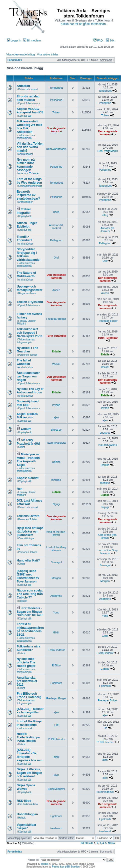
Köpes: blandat (28, 478)
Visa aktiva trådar (48, 54)
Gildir (56, 632)
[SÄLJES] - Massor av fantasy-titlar (30, 711)
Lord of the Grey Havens (56, 549)
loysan (56, 405)
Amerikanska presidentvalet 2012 (27, 681)
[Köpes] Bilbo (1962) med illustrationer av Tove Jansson (28, 576)
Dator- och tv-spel (28, 89)
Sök (110, 40)
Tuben (56, 112)
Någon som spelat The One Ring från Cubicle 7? (30, 594)
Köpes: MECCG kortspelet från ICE (30, 111)
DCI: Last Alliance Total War (29, 502)
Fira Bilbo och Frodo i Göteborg (29, 695)
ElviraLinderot (56, 650)
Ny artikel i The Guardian (27, 350)
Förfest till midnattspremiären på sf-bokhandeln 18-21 (30, 629)
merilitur (56, 480)
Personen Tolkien (28, 355)
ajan (56, 417)
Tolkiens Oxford (28, 516)
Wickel (56, 364)
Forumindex (15, 60)
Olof (56, 258)
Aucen (56, 290)
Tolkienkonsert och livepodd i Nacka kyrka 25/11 (30, 333)
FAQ (98, 40)
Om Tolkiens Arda (28, 804)
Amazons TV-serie (28, 173)
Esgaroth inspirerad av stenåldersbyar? (28, 195)
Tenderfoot (56, 88)
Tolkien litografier (24, 211)
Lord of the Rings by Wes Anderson (29, 181)
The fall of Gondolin (24, 362)
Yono (56, 612)
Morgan (56, 578)
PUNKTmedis (56, 739)
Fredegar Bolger (56, 319)
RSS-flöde (24, 801)
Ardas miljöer (25, 202)
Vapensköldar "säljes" (26, 827)
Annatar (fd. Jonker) (56, 227)
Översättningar (26, 538)
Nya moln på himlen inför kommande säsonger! (26, 165)
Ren (20, 489)
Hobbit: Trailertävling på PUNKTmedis (28, 737)
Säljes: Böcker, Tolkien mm (27, 416)
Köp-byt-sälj (25, 116)
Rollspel (23, 601)
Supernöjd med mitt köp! (28, 403)
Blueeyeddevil (56, 789)
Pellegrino (56, 100)
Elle (56, 725)
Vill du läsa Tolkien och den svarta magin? (30, 147)
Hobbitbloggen (27, 814)
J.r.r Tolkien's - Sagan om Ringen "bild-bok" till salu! (30, 612)
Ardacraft (23, 86)
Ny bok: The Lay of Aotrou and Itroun (30, 391)
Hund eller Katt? (28, 561)
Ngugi (56, 504)
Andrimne (56, 596)
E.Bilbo (56, 665)
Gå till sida (87, 843)
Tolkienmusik (25, 728)
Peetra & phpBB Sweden (66, 867)
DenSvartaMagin (56, 149)
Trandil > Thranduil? (24, 239)
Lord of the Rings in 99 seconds (29, 723)
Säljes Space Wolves (26, 787)
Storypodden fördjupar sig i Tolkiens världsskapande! (29, 255)
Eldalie (56, 351)
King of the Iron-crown (56, 533)
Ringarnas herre (27, 293)
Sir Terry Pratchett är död (28, 442)
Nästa (111, 843)
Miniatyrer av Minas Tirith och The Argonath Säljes (28, 460)
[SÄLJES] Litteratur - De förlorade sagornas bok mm (30, 755)
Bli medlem (32, 40)
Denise (56, 462)
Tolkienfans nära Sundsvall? (28, 648)
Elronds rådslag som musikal (28, 98)
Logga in (14, 40)
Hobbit (22, 653)
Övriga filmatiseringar (30, 186)
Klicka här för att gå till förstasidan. (84, 24)
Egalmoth (56, 683)
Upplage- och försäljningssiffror (30, 288)
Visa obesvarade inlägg (20, 54)
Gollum (26, 429)
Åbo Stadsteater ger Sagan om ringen (28, 376)
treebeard (56, 828)
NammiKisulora (56, 443)
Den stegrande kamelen (56, 130)
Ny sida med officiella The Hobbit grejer (26, 662)
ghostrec (56, 430)
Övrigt (22, 447)
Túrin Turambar (56, 336)
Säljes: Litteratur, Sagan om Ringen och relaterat (29, 773)
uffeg (56, 212)
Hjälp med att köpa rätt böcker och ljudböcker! (30, 532)
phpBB (45, 864)
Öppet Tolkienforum (29, 103)
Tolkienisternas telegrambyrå (26, 137)
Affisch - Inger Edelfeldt (27, 225)
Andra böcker (25, 154)
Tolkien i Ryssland (30, 302)
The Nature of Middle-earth (26, 275)
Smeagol (56, 562)
